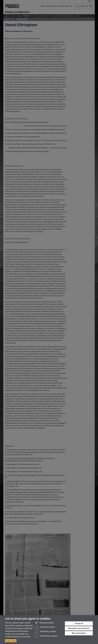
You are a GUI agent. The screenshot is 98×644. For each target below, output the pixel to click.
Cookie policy (11, 641)
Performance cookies (46, 636)
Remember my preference (79, 628)
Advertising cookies (45, 632)
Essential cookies (44, 623)
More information (79, 633)
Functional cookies (45, 627)
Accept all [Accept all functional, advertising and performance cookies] (79, 623)
